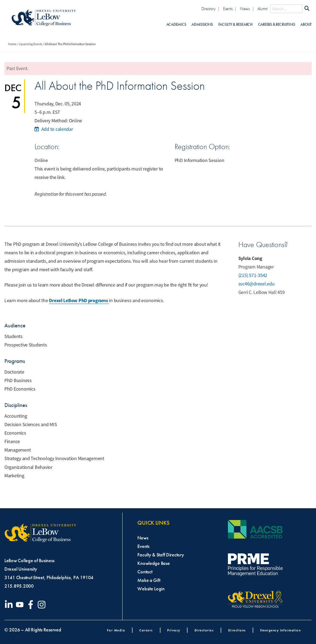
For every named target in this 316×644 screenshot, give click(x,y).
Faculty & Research (235, 24)
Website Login (151, 589)
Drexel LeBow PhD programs (79, 301)
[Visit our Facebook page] (32, 605)
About (306, 24)
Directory (208, 9)
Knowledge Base (153, 563)
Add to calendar (54, 129)
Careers (146, 630)
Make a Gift (149, 580)
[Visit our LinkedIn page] (10, 605)
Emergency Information (281, 630)
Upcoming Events (31, 44)
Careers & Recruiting (277, 24)
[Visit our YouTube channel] (21, 605)
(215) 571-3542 (253, 275)
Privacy (174, 630)
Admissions (202, 24)
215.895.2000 (19, 586)
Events (228, 9)
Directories (204, 630)
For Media (116, 630)
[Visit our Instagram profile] (43, 605)
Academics (176, 24)
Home (12, 44)
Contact (145, 572)
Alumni (263, 9)
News (245, 9)
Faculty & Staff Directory (161, 555)
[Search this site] (286, 9)
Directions (237, 630)
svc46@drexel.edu (256, 284)
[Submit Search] (307, 9)
